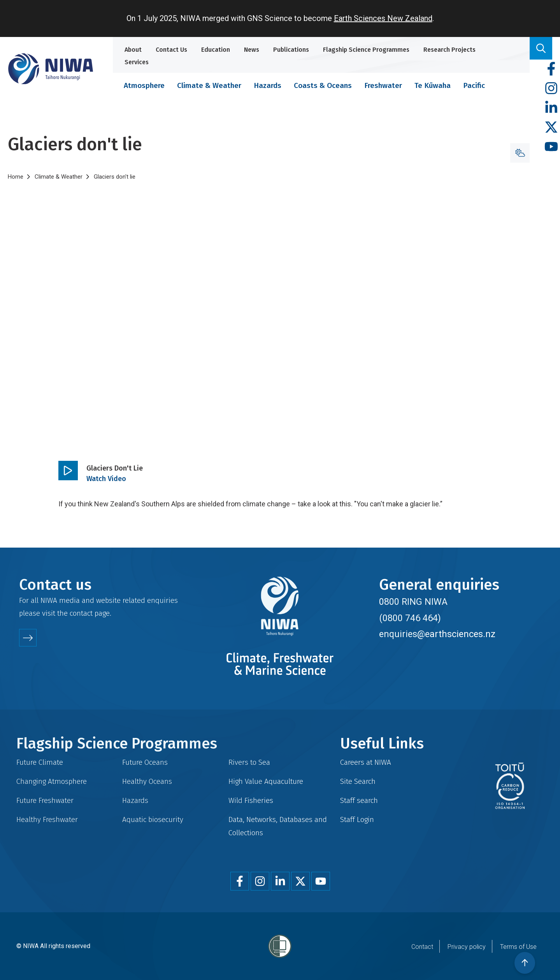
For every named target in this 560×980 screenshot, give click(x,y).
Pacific (474, 85)
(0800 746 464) (410, 618)
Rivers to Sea (249, 762)
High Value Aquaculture (266, 781)
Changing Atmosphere (52, 781)
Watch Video (106, 479)
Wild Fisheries (251, 800)
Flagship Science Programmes (366, 50)
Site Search (358, 781)
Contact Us (171, 50)
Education (216, 50)
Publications (291, 50)
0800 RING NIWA (413, 602)
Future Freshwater (45, 800)
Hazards (268, 85)
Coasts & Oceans (323, 85)
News (252, 50)
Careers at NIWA (366, 762)
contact (81, 613)
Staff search (359, 800)
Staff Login (357, 819)
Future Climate (40, 762)
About (133, 50)
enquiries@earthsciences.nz (437, 634)
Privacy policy (467, 947)
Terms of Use (518, 947)
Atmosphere (144, 85)
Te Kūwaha (433, 85)
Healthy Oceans (147, 781)
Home (16, 177)
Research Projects (449, 50)
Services (137, 62)
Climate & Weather (209, 85)
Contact (422, 947)
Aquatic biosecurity (153, 819)
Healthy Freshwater (47, 819)
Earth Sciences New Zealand (383, 18)
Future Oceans (145, 762)
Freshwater (383, 85)
